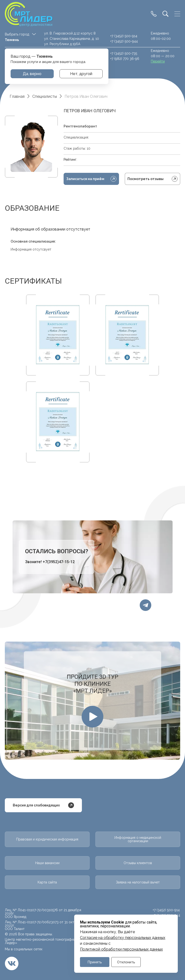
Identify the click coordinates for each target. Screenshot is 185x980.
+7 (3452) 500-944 (124, 41)
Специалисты (45, 96)
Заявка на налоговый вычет (138, 882)
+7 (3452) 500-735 (124, 53)
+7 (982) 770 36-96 (125, 59)
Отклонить (126, 962)
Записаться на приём (91, 179)
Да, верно (32, 74)
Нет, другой (81, 74)
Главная (17, 96)
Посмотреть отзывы (152, 179)
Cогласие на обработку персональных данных (123, 938)
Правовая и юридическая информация (47, 839)
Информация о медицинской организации (138, 839)
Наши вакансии (47, 863)
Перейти (158, 61)
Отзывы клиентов (138, 863)
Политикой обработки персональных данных (121, 949)
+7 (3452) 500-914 (124, 36)
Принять (95, 962)
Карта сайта (47, 882)
